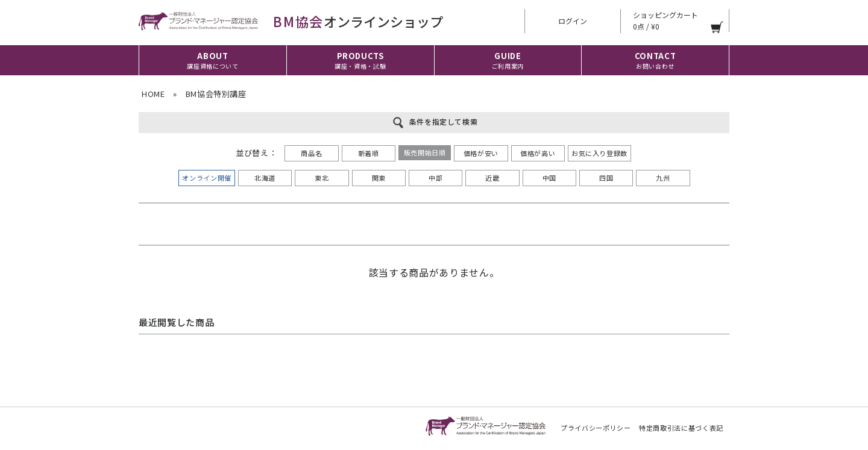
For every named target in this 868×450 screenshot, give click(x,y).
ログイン (573, 21)
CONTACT (656, 60)
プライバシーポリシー (596, 428)
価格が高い (538, 153)
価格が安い (481, 153)
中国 (549, 178)
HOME (153, 94)
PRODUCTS (360, 61)
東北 (322, 178)
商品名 (311, 153)
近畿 (492, 178)
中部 (436, 178)
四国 (606, 178)
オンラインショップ (291, 21)
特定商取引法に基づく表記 (681, 428)
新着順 (369, 153)
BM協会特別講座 (216, 94)
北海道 (265, 178)
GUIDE (508, 60)
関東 (379, 178)
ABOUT (212, 60)
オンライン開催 (207, 178)
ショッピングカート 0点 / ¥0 (665, 20)
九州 (663, 178)
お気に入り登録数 (599, 153)
